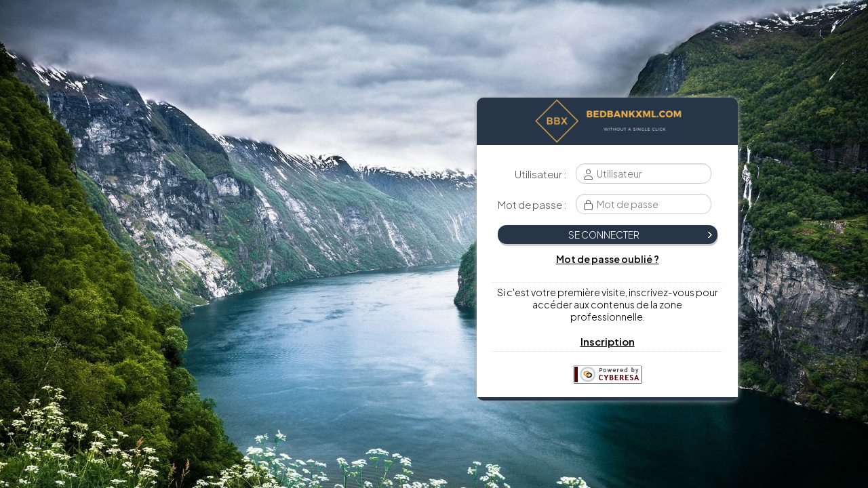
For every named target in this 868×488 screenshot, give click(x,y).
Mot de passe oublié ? (608, 259)
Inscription (608, 341)
